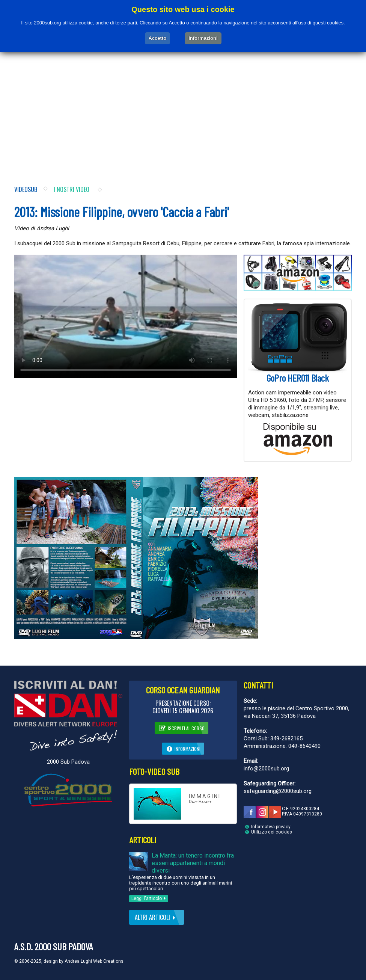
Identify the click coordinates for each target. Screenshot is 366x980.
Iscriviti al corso (181, 728)
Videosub (26, 189)
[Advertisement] (183, 110)
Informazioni (183, 748)
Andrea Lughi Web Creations (94, 961)
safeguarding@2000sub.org (278, 791)
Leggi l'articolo (150, 898)
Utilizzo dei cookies (272, 832)
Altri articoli (157, 917)
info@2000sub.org (266, 769)
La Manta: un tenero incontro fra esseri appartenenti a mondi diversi (193, 863)
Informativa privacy (271, 827)
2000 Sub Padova (68, 762)
